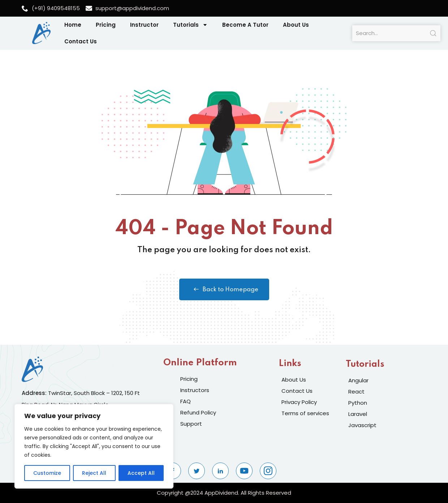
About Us (296, 25)
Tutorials (190, 25)
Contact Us (81, 41)
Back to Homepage (224, 289)
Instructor (144, 25)
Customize (47, 473)
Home (73, 25)
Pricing (106, 25)
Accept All (141, 473)
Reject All (94, 473)
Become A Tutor (245, 25)
